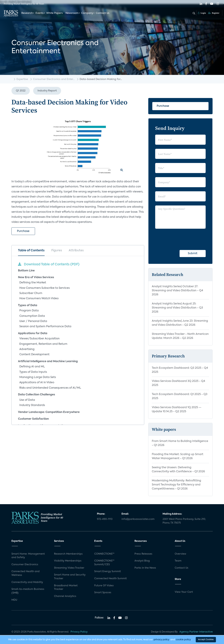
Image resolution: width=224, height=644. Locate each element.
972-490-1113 (105, 519)
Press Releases (143, 554)
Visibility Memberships (68, 561)
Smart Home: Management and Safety (28, 556)
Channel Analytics (65, 596)
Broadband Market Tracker (66, 587)
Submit (193, 254)
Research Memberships (68, 554)
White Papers (55, 13)
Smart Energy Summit (108, 571)
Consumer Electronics (25, 565)
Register (214, 13)
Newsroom (72, 13)
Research (27, 13)
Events (40, 13)
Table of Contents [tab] (31, 250)
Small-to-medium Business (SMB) (28, 591)
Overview (180, 554)
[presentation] (181, 239)
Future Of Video (104, 586)
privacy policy (161, 640)
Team (178, 561)
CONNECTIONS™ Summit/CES (104, 563)
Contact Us (103, 13)
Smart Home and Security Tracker (70, 577)
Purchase (23, 231)
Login (202, 13)
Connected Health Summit (110, 579)
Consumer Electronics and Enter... (54, 79)
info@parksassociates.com (138, 519)
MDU (14, 600)
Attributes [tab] (76, 250)
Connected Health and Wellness (25, 573)
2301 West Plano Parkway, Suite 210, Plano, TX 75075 (184, 521)
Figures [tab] (57, 250)
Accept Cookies (206, 640)
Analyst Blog (142, 561)
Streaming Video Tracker (69, 568)
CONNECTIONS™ (104, 554)
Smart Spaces (103, 593)
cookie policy (183, 640)
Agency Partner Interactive (196, 632)
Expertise (22, 79)
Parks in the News (145, 568)
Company (87, 13)
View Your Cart (184, 592)
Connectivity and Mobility (27, 582)
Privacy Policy (79, 632)
